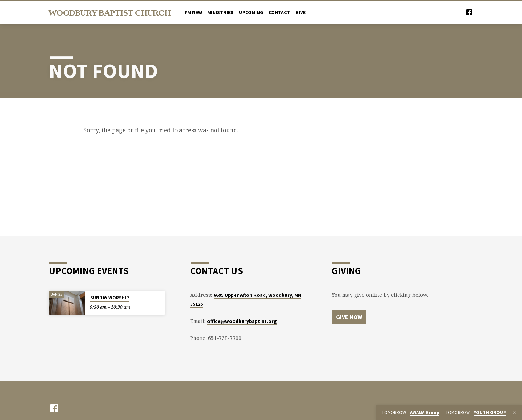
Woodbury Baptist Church (109, 13)
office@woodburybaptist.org (242, 321)
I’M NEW (193, 13)
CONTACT (279, 13)
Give (301, 13)
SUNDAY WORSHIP (110, 298)
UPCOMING (251, 13)
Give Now (349, 317)
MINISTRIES (220, 13)
